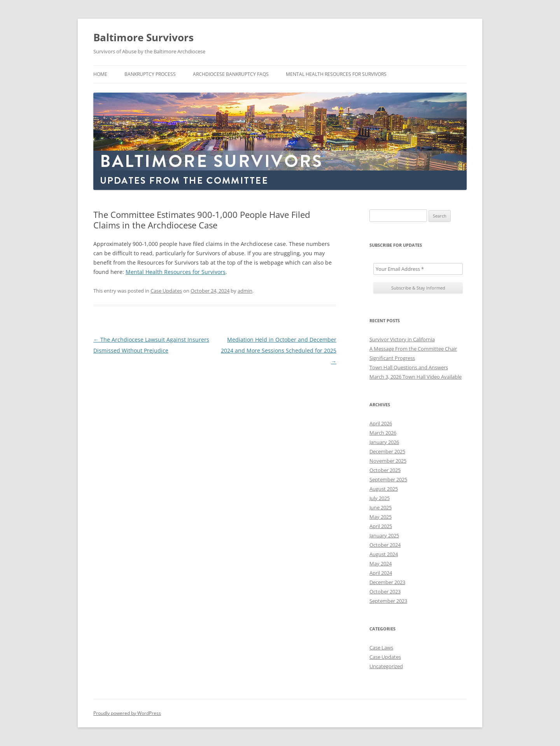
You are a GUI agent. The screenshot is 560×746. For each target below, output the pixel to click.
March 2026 (383, 433)
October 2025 (385, 470)
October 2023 (385, 592)
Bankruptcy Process (150, 74)
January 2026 (384, 442)
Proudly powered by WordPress (127, 713)
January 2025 (384, 535)
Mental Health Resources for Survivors (176, 272)
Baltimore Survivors (143, 37)
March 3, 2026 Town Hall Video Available (416, 377)
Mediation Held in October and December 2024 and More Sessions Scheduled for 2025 (279, 350)
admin (245, 291)
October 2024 (385, 545)
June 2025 (381, 507)
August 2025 (384, 489)
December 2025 (387, 451)
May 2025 (381, 517)
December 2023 (387, 582)
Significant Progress (392, 358)
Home (100, 74)
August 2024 (384, 554)
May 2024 (381, 563)
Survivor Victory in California (402, 339)
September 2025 (388, 479)
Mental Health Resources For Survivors (336, 74)
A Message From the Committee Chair (413, 349)
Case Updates (166, 291)
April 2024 (381, 573)
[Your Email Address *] (418, 269)
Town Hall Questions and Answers (409, 367)
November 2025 (388, 461)
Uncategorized (386, 666)
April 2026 (381, 423)
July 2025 (380, 498)
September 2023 (388, 601)
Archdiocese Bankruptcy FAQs (231, 74)
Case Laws (381, 648)
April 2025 (381, 526)
